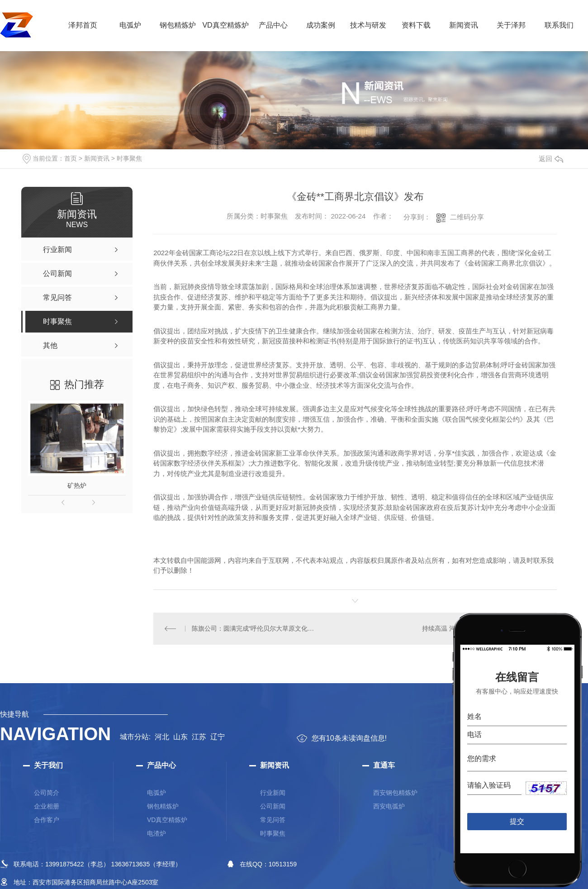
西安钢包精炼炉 (395, 792)
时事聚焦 (129, 158)
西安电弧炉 (389, 806)
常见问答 (273, 819)
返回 (551, 159)
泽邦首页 (83, 25)
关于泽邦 (511, 25)
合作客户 (47, 819)
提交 (517, 821)
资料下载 (416, 25)
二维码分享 (467, 217)
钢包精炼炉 (178, 25)
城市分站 (134, 736)
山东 (180, 736)
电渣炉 (156, 833)
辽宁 (218, 736)
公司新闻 (273, 806)
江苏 (199, 736)
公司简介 (47, 792)
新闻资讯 (464, 25)
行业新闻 (273, 792)
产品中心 (273, 25)
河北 (162, 736)
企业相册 (47, 806)
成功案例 (321, 25)
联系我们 (559, 25)
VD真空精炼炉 (225, 25)
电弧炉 (130, 25)
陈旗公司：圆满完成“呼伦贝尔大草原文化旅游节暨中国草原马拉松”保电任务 (254, 628)
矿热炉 (77, 485)
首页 (71, 158)
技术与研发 (368, 25)
